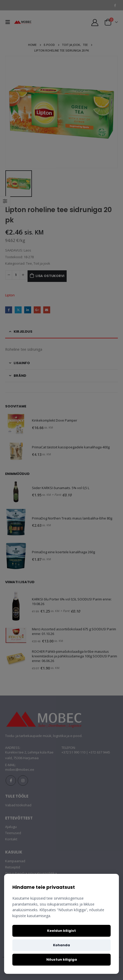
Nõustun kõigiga (62, 960)
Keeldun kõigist (61, 931)
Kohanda (61, 945)
